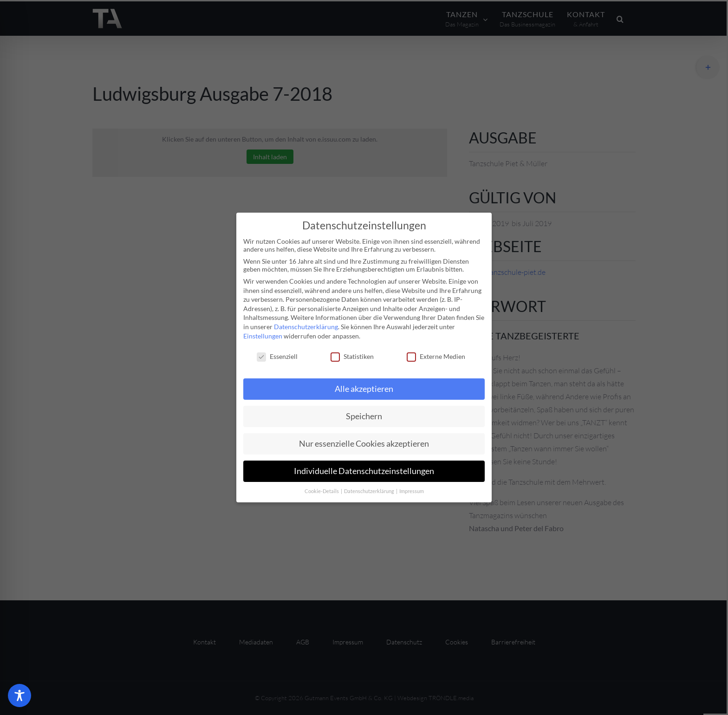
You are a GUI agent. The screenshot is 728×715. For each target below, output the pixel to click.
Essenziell (277, 356)
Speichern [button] (364, 416)
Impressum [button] (412, 491)
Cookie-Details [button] (322, 491)
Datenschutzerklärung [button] (370, 491)
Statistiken (352, 356)
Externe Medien (436, 356)
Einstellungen (263, 336)
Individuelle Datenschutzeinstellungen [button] (364, 471)
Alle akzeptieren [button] (364, 389)
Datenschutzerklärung (306, 327)
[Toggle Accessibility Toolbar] (19, 695)
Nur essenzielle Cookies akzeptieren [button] (364, 444)
